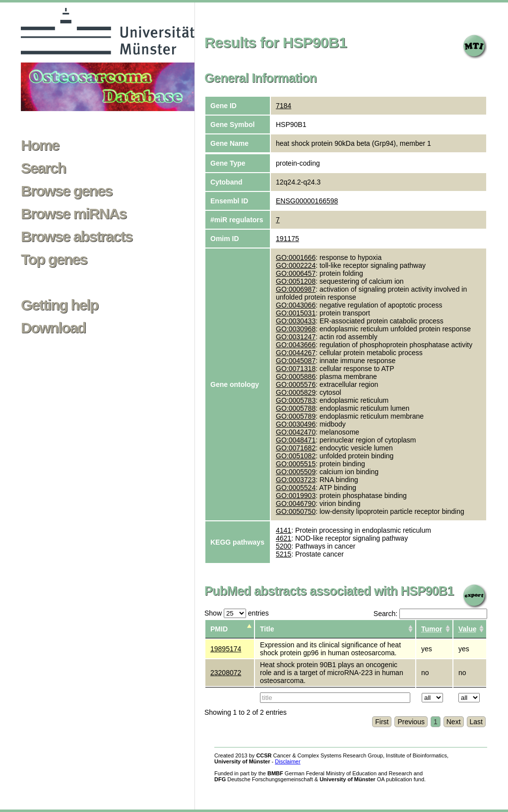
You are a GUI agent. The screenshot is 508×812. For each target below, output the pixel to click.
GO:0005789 (296, 416)
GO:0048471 (296, 440)
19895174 (226, 649)
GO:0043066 (296, 305)
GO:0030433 (296, 321)
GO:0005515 (296, 464)
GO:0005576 (296, 384)
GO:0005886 (296, 376)
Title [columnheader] (267, 629)
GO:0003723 (296, 480)
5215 (284, 554)
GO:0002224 (296, 265)
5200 (284, 546)
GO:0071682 (296, 448)
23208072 (226, 673)
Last (476, 722)
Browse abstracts (77, 237)
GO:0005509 (296, 472)
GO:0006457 (296, 273)
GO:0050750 (296, 511)
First (382, 722)
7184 (284, 106)
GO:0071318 (296, 369)
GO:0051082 (296, 456)
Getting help (60, 305)
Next (454, 722)
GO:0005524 (296, 488)
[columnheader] (434, 629)
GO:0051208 (296, 281)
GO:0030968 (296, 329)
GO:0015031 (296, 313)
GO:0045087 (296, 361)
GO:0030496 (296, 424)
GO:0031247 (296, 337)
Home (40, 145)
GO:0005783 (296, 400)
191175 (287, 239)
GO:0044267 (296, 353)
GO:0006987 (296, 289)
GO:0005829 (296, 392)
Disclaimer (287, 761)
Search (43, 168)
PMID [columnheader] (219, 629)
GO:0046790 (296, 503)
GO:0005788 (296, 408)
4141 (284, 530)
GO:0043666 (296, 345)
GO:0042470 (296, 432)
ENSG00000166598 (307, 201)
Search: (430, 614)
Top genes (54, 259)
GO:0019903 (296, 496)
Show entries (237, 613)
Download (53, 328)
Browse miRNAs (74, 214)
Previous (411, 722)
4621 (284, 538)
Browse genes (66, 191)
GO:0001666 (296, 257)
